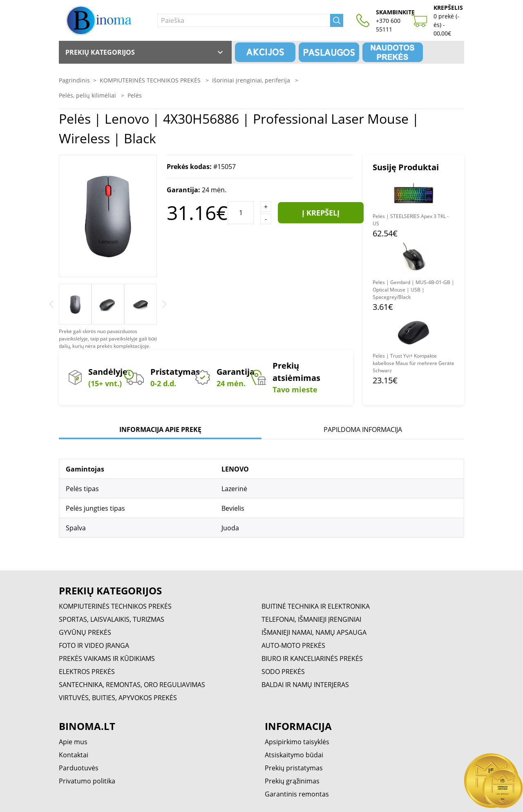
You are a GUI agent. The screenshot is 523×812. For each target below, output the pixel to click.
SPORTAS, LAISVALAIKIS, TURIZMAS (112, 619)
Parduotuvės (79, 768)
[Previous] (51, 304)
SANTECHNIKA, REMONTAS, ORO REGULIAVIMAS (132, 685)
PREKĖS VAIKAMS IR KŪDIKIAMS (107, 658)
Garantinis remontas (297, 794)
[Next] (164, 304)
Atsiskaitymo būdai (294, 755)
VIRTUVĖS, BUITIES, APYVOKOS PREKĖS (118, 698)
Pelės (135, 95)
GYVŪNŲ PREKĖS (85, 632)
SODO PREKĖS (283, 672)
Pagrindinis (74, 80)
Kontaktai (74, 755)
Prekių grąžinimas (292, 781)
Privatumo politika (87, 781)
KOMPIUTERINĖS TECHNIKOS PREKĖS (151, 80)
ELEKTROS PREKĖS (87, 672)
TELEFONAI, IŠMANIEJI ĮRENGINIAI (311, 619)
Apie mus (73, 742)
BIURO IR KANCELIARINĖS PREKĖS (312, 658)
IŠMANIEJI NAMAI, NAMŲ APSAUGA (314, 632)
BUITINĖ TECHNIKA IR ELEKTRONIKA (316, 606)
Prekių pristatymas (294, 768)
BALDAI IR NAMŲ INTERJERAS (305, 685)
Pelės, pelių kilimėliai (88, 95)
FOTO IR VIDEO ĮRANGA (94, 645)
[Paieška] (244, 20)
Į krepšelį (321, 213)
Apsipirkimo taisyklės (297, 742)
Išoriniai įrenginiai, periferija (252, 80)
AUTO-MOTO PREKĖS (293, 645)
